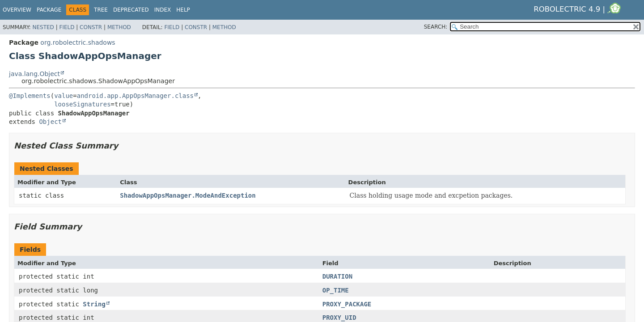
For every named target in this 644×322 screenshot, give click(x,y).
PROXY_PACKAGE (347, 304)
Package (49, 10)
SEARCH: (436, 27)
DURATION (337, 276)
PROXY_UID (339, 318)
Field (67, 27)
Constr (91, 27)
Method (119, 27)
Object (50, 122)
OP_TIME (336, 290)
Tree (101, 10)
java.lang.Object (34, 74)
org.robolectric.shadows (78, 42)
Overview (17, 10)
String (94, 304)
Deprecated (131, 10)
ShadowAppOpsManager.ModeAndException (188, 195)
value (64, 96)
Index (163, 10)
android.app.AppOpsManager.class (135, 96)
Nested (43, 27)
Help (183, 10)
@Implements (30, 96)
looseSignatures (82, 104)
